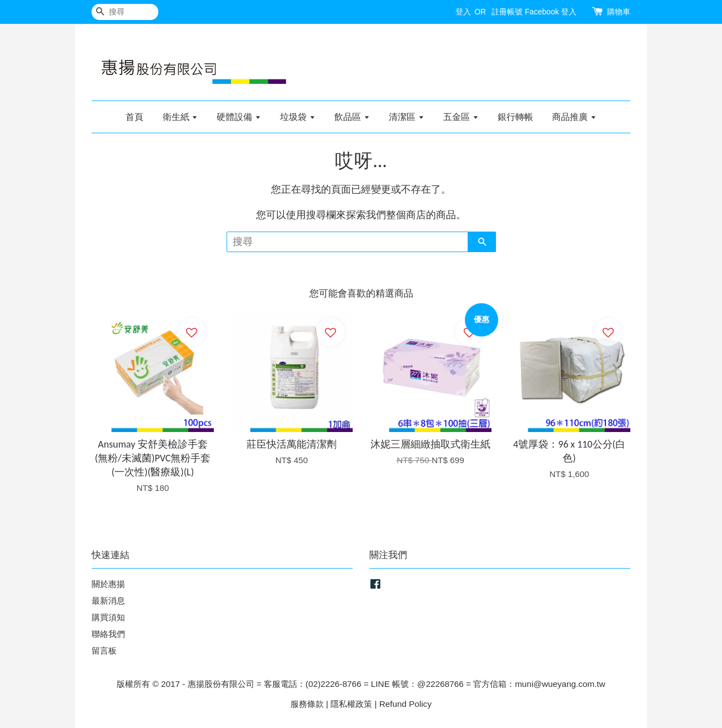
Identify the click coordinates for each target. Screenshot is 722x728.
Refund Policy (405, 704)
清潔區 (406, 117)
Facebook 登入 (551, 12)
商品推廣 (574, 117)
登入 (463, 12)
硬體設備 (239, 117)
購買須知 (108, 617)
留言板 (104, 651)
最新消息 (108, 601)
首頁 (134, 117)
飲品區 (352, 117)
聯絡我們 (108, 634)
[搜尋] (125, 12)
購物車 (619, 12)
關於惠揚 (108, 584)
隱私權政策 (351, 704)
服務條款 (307, 704)
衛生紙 (180, 117)
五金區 (461, 117)
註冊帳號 (507, 12)
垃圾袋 (297, 117)
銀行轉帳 (515, 117)
